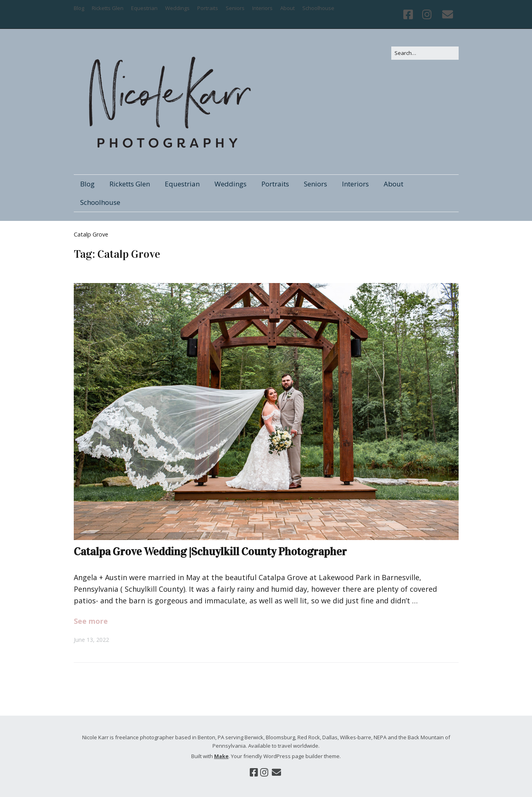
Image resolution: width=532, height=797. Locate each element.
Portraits (208, 8)
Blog (79, 8)
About (287, 8)
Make (221, 756)
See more (91, 621)
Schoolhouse (318, 8)
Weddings (177, 8)
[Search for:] (425, 53)
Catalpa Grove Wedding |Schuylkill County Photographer (210, 552)
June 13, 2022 (91, 640)
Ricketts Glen (108, 8)
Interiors (262, 8)
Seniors (235, 8)
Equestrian (144, 8)
